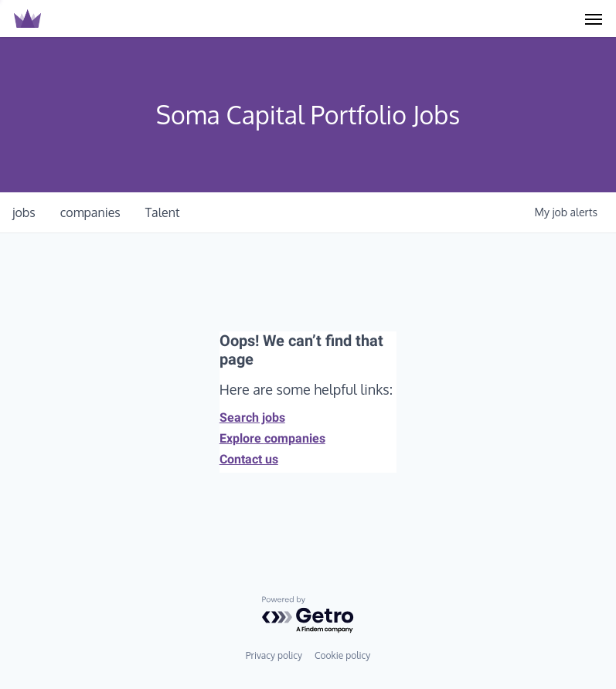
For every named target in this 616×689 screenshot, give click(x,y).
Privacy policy (274, 655)
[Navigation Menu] (594, 19)
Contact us (249, 459)
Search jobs (252, 417)
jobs (24, 212)
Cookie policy (342, 655)
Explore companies (272, 438)
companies (90, 212)
